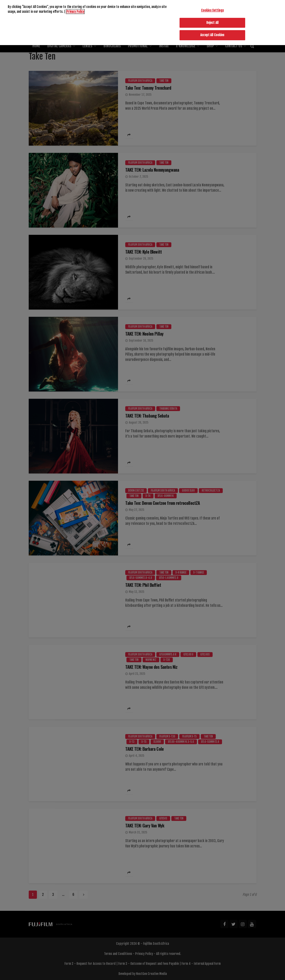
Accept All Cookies (212, 26)
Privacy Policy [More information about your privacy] (75, 2)
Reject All (212, 13)
